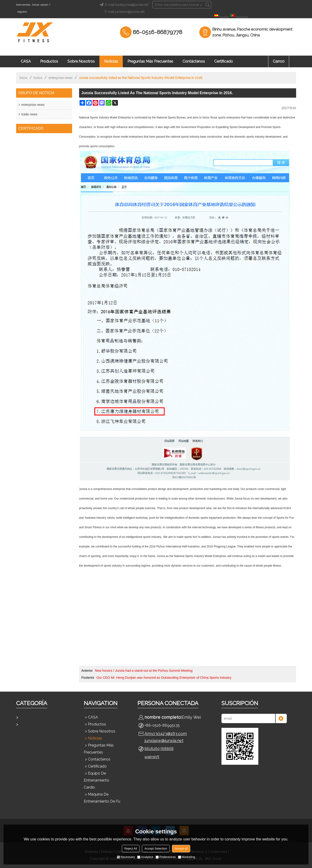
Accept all (181, 848)
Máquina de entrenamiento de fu (102, 798)
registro (22, 12)
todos (38, 78)
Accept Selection (156, 848)
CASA (26, 61)
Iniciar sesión (40, 5)
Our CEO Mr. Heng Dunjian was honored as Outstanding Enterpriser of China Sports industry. (164, 678)
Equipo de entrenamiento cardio (96, 780)
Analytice (145, 857)
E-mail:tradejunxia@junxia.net (123, 5)
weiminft (152, 757)
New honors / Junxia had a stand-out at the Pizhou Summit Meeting (144, 671)
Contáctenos (194, 61)
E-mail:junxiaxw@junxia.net (125, 12)
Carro (279, 61)
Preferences (166, 857)
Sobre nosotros (81, 61)
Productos (49, 61)
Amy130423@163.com (166, 734)
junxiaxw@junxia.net (164, 741)
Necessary (126, 857)
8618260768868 (159, 749)
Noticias (111, 61)
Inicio (24, 78)
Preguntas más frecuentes (150, 61)
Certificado (224, 61)
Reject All (131, 848)
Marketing (187, 857)
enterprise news (61, 78)
